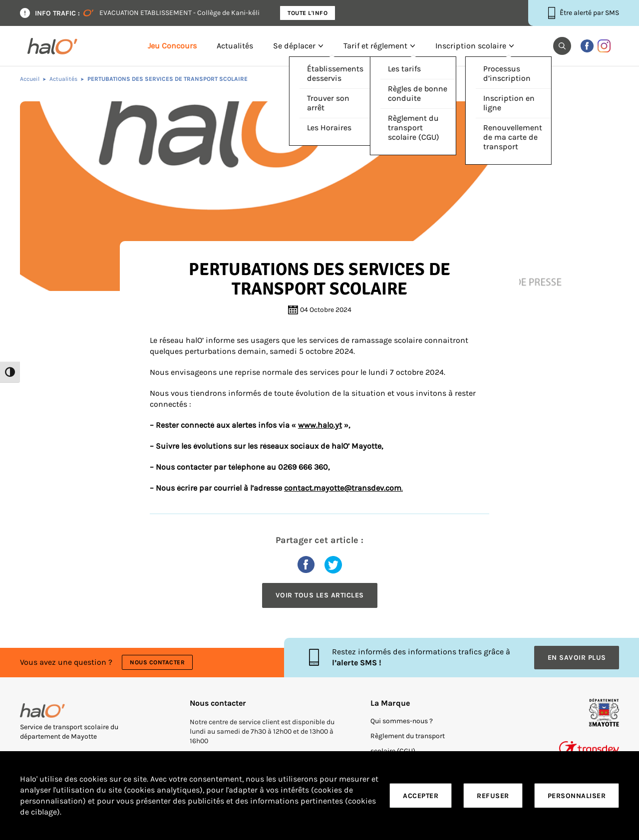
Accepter (421, 796)
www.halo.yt (320, 425)
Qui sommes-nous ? (402, 721)
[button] (562, 46)
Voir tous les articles (320, 595)
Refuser (493, 796)
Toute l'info (308, 13)
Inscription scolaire (471, 46)
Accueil (30, 79)
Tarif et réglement (375, 46)
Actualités (235, 46)
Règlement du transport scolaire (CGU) (408, 743)
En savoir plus (577, 658)
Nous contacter (157, 662)
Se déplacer (294, 46)
